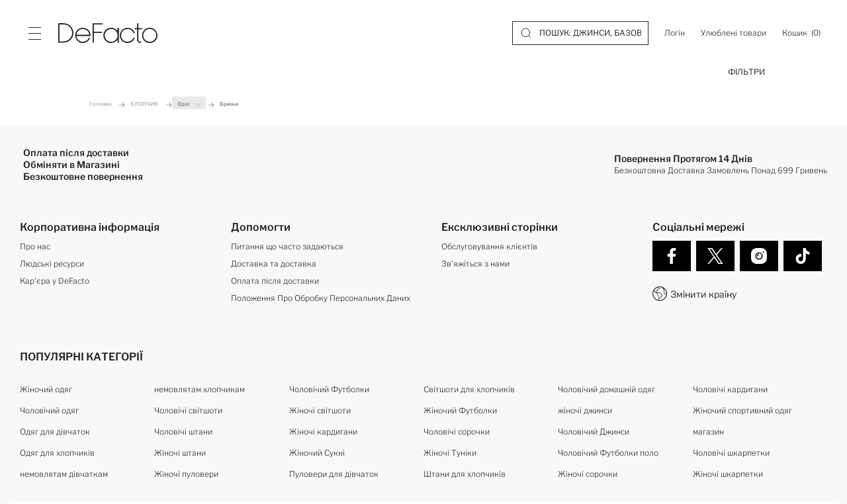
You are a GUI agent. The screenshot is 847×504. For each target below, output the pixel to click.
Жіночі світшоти (320, 410)
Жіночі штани (180, 453)
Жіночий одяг (46, 389)
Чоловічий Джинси (594, 432)
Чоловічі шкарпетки (731, 453)
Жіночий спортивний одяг (742, 410)
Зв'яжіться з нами (475, 264)
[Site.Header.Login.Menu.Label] (34, 33)
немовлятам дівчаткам (64, 474)
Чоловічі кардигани (730, 389)
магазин (708, 432)
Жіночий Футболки (460, 410)
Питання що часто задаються (287, 246)
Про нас (35, 246)
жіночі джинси (585, 410)
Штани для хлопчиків (465, 474)
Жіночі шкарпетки (728, 474)
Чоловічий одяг (49, 410)
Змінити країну (703, 294)
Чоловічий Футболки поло (608, 453)
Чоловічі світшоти (188, 410)
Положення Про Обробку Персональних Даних (321, 298)
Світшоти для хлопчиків (469, 389)
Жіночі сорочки (588, 474)
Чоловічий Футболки (329, 389)
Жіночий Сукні (317, 453)
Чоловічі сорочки (457, 432)
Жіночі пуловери (186, 474)
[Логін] (675, 33)
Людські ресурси (52, 264)
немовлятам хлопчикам (200, 389)
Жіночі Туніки (450, 453)
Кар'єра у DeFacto (55, 281)
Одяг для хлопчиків (57, 453)
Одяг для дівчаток (55, 432)
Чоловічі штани (183, 432)
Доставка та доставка (274, 264)
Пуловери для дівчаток (334, 474)
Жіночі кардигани (323, 432)
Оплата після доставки (275, 281)
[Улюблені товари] (734, 33)
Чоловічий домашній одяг (606, 389)
